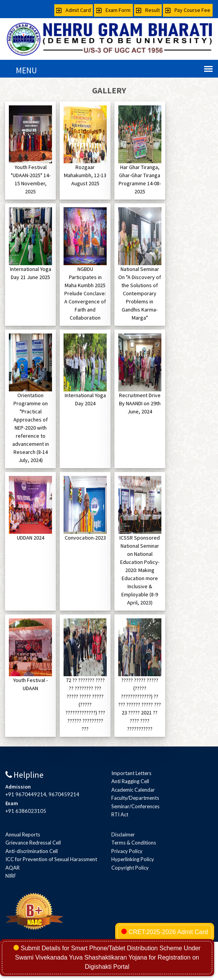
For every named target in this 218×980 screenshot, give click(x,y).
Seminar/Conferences (135, 806)
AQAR (13, 868)
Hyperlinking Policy (133, 859)
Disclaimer (123, 834)
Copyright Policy (130, 868)
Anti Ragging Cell (130, 781)
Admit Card (74, 10)
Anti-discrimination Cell (32, 851)
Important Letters (131, 773)
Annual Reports (23, 834)
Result (148, 10)
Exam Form (113, 10)
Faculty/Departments (135, 798)
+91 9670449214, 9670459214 (42, 794)
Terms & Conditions (134, 843)
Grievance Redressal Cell (33, 843)
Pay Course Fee (188, 10)
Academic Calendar (133, 790)
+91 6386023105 (26, 811)
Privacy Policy (127, 851)
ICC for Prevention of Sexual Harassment (51, 859)
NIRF (11, 876)
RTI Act (120, 814)
